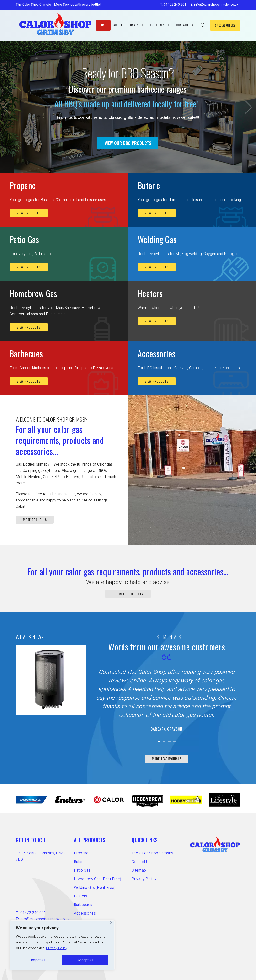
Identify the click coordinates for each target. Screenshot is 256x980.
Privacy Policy (57, 948)
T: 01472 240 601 (173, 5)
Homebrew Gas (33, 293)
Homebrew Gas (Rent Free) (98, 879)
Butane (149, 185)
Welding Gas (157, 239)
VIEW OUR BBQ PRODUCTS (128, 143)
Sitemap (139, 870)
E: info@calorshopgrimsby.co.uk (215, 5)
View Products (29, 213)
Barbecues (26, 353)
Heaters (150, 293)
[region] (62, 945)
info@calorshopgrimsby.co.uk (45, 919)
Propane (23, 185)
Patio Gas (24, 239)
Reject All (38, 960)
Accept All (85, 960)
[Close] (111, 923)
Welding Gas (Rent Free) (95, 888)
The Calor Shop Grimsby (152, 853)
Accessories (156, 353)
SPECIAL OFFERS (225, 25)
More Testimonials (167, 759)
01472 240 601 (33, 913)
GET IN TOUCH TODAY (128, 594)
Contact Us (141, 862)
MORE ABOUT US (35, 519)
